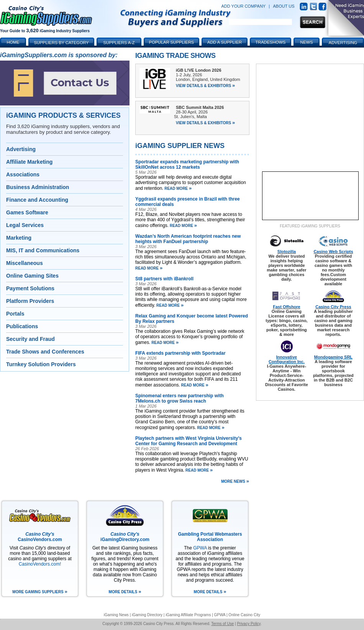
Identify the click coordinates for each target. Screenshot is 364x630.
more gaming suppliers (40, 592)
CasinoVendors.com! (40, 564)
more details (125, 592)
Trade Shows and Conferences (45, 352)
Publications (22, 326)
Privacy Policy (249, 624)
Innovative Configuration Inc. (287, 359)
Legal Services (25, 225)
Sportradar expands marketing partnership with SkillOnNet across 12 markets (187, 164)
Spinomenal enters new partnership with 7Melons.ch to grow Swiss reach (180, 398)
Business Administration (38, 187)
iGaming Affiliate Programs (188, 615)
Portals (15, 314)
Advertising (21, 149)
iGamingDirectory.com (125, 537)
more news (235, 481)
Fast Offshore (287, 307)
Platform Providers (30, 301)
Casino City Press (333, 307)
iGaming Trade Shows (175, 56)
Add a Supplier (225, 42)
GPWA (200, 548)
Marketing (19, 238)
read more (177, 188)
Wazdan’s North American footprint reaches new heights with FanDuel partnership (188, 239)
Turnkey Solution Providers (41, 364)
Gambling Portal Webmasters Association (210, 537)
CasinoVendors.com (40, 537)
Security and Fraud (30, 339)
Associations (23, 174)
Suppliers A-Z (119, 43)
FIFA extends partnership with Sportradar (180, 353)
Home (13, 42)
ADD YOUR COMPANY (243, 6)
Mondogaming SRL (333, 357)
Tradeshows (271, 42)
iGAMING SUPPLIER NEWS (180, 146)
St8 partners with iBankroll (164, 279)
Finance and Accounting (37, 200)
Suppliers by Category (61, 43)
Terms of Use (222, 624)
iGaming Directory (147, 615)
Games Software (27, 212)
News (307, 42)
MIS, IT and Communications (43, 250)
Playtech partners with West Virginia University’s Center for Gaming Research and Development (189, 441)
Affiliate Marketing (29, 162)
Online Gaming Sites (32, 276)
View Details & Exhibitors (205, 86)
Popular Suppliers (171, 42)
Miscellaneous (25, 263)
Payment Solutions (30, 288)
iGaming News (116, 615)
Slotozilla (287, 252)
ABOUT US (284, 6)
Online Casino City (244, 615)
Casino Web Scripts (333, 252)
